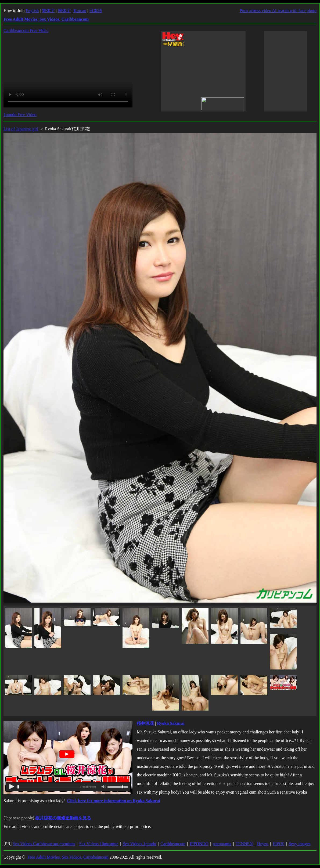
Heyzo (263, 844)
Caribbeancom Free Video (26, 30)
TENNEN (244, 844)
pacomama (222, 844)
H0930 (279, 844)
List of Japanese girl (21, 129)
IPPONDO (199, 844)
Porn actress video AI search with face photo (278, 11)
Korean (80, 11)
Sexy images (299, 844)
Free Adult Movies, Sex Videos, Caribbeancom (68, 857)
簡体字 (64, 11)
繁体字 (48, 11)
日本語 (96, 11)
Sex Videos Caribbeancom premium (44, 844)
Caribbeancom (173, 844)
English (32, 11)
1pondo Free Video (20, 115)
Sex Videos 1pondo (139, 844)
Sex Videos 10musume (99, 844)
